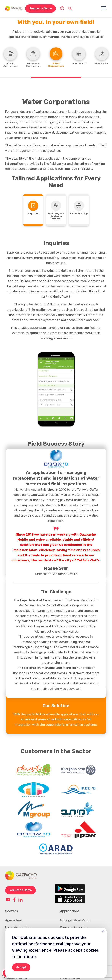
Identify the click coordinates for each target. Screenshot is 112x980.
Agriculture (14, 914)
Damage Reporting (74, 921)
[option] (56, 389)
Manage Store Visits (75, 914)
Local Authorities (18, 921)
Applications (70, 905)
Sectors (12, 905)
